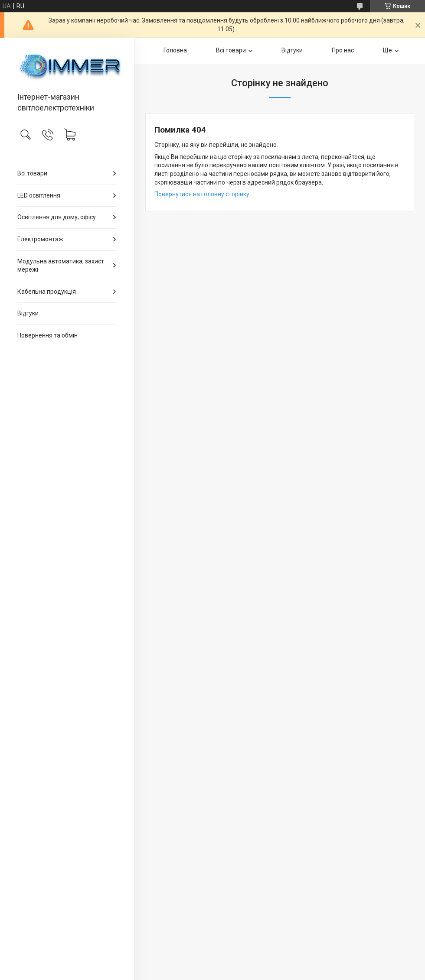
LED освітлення (39, 195)
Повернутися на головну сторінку (202, 194)
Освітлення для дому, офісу (57, 217)
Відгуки (28, 313)
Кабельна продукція (47, 292)
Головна (175, 50)
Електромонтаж (40, 239)
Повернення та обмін (47, 335)
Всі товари (32, 173)
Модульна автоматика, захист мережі (61, 266)
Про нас (343, 50)
